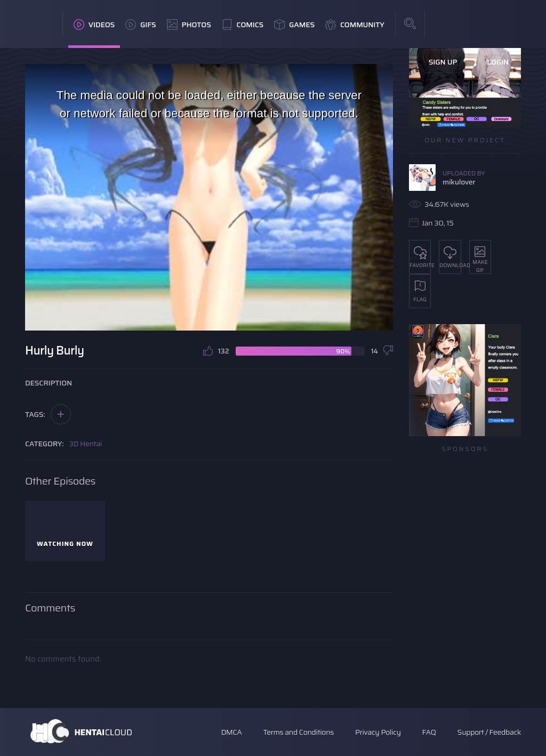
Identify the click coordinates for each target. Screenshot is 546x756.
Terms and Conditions (298, 732)
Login (498, 62)
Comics (243, 25)
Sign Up (443, 62)
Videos (94, 25)
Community (355, 25)
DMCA (232, 732)
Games (294, 25)
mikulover (459, 182)
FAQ (429, 732)
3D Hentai (86, 444)
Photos (189, 25)
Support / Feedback (489, 732)
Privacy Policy (378, 732)
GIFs (141, 25)
